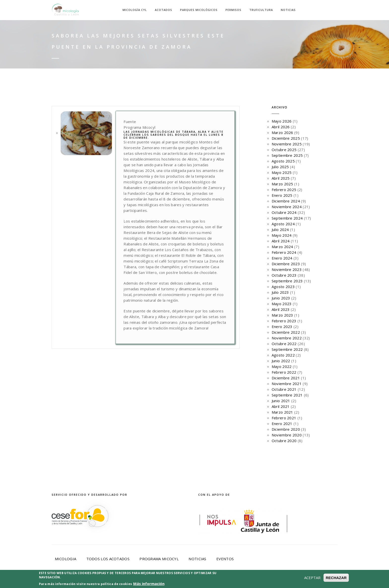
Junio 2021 (281, 401)
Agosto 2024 (283, 224)
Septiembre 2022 (287, 349)
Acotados (163, 10)
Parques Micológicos (199, 10)
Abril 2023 (281, 309)
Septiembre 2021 (287, 395)
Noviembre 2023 (287, 269)
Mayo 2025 (282, 172)
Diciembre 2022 (286, 332)
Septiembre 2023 (287, 281)
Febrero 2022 (284, 372)
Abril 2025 (281, 178)
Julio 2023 (280, 292)
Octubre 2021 (284, 389)
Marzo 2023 (282, 315)
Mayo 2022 (282, 366)
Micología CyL (135, 10)
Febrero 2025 (284, 190)
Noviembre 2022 (287, 338)
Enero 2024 (282, 258)
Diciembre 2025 (286, 138)
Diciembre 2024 (286, 201)
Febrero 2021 (284, 418)
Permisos (233, 10)
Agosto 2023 (283, 287)
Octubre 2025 (284, 150)
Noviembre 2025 (287, 144)
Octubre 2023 (284, 275)
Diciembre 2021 (286, 378)
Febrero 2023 (284, 321)
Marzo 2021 (282, 412)
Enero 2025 (282, 195)
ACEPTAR (312, 585)
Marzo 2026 (282, 132)
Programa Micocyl (159, 559)
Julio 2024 (280, 229)
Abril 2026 (281, 127)
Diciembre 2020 (286, 429)
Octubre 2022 (284, 344)
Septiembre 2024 (287, 218)
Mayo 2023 (282, 304)
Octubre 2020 (284, 441)
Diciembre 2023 (286, 264)
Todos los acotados (108, 559)
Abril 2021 (281, 406)
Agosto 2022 (283, 355)
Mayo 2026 (282, 121)
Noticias (288, 10)
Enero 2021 (282, 424)
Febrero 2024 (284, 252)
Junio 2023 (281, 298)
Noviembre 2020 (287, 435)
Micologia (66, 559)
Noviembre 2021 (287, 384)
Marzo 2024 (282, 247)
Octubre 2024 (284, 212)
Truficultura (261, 10)
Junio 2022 (281, 361)
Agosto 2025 (283, 161)
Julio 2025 (280, 167)
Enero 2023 (282, 327)
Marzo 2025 (282, 184)
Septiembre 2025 (287, 155)
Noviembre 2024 (287, 207)
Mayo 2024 (282, 235)
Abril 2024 (281, 241)
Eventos (225, 559)
